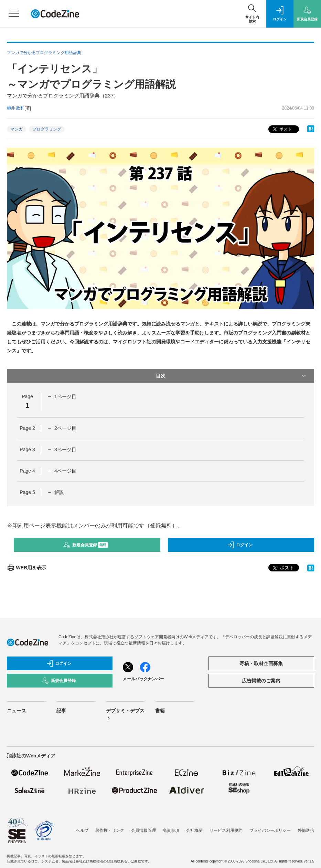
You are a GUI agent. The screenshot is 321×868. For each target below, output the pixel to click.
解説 (59, 492)
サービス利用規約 (226, 830)
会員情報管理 (143, 830)
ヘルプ (82, 830)
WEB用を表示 (27, 568)
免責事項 (171, 830)
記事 (61, 711)
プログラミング (47, 129)
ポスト (282, 129)
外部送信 (306, 830)
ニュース (17, 711)
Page (27, 428)
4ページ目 (65, 471)
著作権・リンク (110, 830)
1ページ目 (65, 396)
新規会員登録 (85, 545)
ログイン (240, 545)
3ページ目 (65, 449)
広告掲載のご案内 (261, 681)
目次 (232, 376)
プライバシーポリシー (270, 830)
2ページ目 (65, 428)
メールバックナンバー (143, 679)
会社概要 (194, 830)
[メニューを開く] (14, 14)
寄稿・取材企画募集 (261, 663)
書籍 (160, 711)
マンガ (17, 129)
